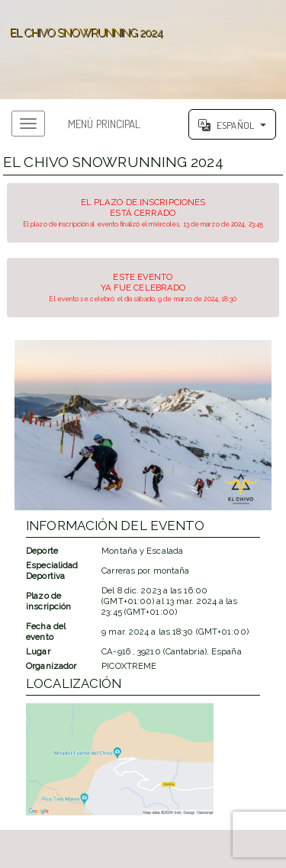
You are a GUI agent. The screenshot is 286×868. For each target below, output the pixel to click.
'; (143, 50)
